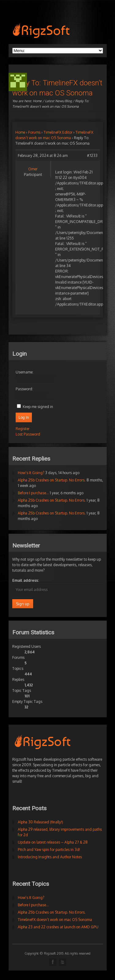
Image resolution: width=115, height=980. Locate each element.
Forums (34, 132)
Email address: (26, 580)
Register (23, 429)
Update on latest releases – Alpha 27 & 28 (53, 842)
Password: (24, 389)
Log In (24, 418)
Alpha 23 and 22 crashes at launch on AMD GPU (58, 927)
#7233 (92, 156)
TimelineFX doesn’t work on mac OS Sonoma (55, 920)
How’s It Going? (31, 473)
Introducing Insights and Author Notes (50, 857)
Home (37, 101)
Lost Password (28, 434)
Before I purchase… (33, 493)
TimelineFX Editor (58, 132)
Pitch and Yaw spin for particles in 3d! (49, 850)
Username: (25, 372)
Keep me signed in (38, 407)
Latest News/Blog (58, 101)
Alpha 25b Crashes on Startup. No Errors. (52, 480)
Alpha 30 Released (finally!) (40, 822)
